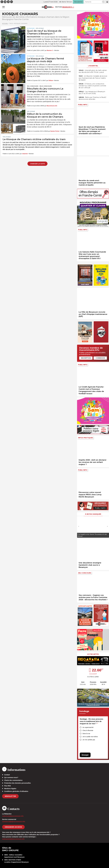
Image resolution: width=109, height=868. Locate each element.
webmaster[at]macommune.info (13, 839)
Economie (31, 28)
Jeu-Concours (33, 86)
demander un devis (13, 827)
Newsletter (10, 796)
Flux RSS (8, 786)
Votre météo (93, 654)
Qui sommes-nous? (11, 778)
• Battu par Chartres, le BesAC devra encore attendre (93, 98)
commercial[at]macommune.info (14, 822)
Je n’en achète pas (89, 740)
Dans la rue (86, 734)
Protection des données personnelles (18, 783)
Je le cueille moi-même (90, 737)
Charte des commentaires (13, 780)
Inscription (86, 358)
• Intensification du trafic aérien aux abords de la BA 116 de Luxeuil (93, 71)
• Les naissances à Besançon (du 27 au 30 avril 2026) (92, 93)
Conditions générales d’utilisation (16, 791)
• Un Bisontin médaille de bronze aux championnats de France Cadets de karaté (93, 78)
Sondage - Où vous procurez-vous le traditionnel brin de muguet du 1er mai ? (92, 721)
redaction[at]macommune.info (13, 816)
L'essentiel (93, 66)
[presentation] (79, 526)
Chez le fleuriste (88, 730)
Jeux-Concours (46, 86)
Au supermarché (88, 727)
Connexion (100, 358)
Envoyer (85, 755)
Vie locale (40, 28)
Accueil (5, 23)
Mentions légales (10, 789)
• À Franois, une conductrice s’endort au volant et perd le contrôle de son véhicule (92, 86)
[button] (103, 2)
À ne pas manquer (93, 514)
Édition (59, 7)
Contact (7, 775)
